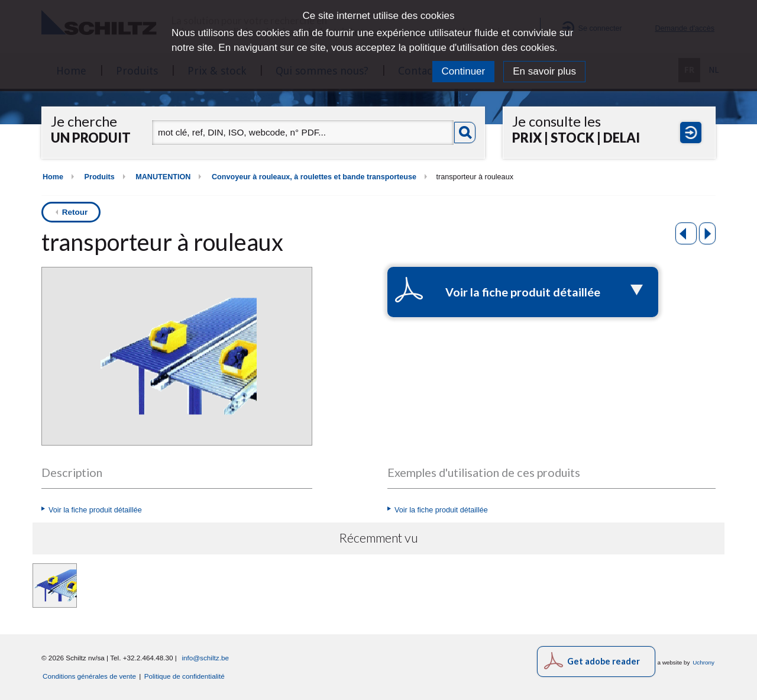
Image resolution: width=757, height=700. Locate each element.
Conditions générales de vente (89, 676)
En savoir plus (544, 71)
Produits (100, 177)
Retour (75, 212)
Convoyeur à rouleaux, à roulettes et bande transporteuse (314, 177)
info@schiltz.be (205, 658)
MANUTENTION (163, 177)
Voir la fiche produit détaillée (95, 510)
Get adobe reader (604, 661)
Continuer (464, 71)
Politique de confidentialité (185, 676)
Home (53, 177)
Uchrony (703, 662)
